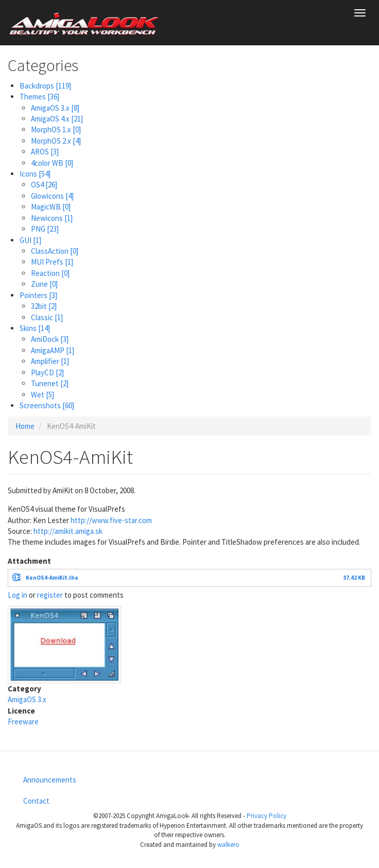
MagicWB (51, 207)
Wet (42, 395)
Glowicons (52, 196)
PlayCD (47, 372)
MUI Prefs (52, 262)
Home (25, 426)
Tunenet (50, 383)
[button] (64, 643)
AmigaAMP (53, 350)
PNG (45, 229)
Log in (18, 595)
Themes (39, 97)
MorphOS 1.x (56, 129)
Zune (44, 284)
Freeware (23, 722)
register (50, 595)
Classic (47, 317)
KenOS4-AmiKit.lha (52, 578)
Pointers (38, 295)
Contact (36, 801)
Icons (35, 174)
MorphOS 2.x (56, 141)
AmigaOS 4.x (57, 119)
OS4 (44, 185)
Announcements (50, 780)
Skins (35, 328)
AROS (45, 152)
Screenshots (47, 405)
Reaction (50, 273)
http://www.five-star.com (111, 520)
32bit (44, 306)
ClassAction (55, 251)
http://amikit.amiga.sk (68, 531)
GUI (30, 240)
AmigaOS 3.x (55, 108)
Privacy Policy (266, 816)
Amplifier (50, 361)
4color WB (52, 163)
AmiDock (50, 339)
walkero (228, 845)
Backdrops (45, 86)
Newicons (52, 218)
